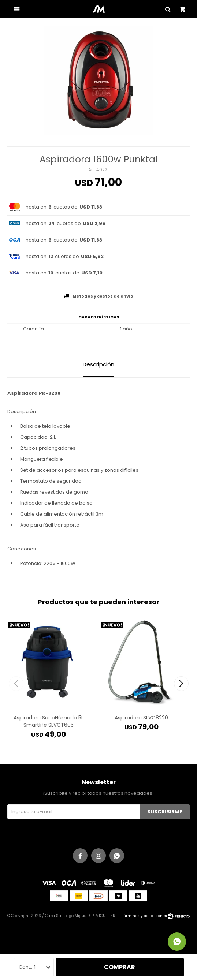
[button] (181, 684)
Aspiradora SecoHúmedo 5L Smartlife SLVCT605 (49, 721)
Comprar (120, 967)
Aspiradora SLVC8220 (141, 718)
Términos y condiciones (144, 916)
